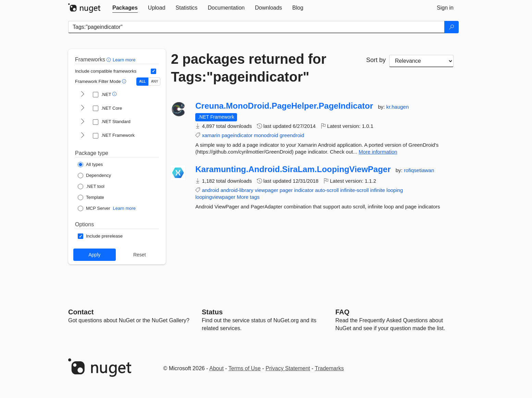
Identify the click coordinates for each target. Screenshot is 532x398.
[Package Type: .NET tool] (91, 186)
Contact (81, 312)
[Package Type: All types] (90, 165)
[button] (109, 59)
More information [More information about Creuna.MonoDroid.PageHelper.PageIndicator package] (378, 152)
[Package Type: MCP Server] (94, 208)
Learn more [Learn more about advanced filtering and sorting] (124, 60)
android (210, 190)
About (216, 368)
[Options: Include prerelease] (100, 236)
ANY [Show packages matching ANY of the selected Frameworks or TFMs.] (155, 81)
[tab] (125, 8)
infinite (378, 190)
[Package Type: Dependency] (94, 176)
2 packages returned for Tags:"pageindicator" (249, 68)
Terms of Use (245, 368)
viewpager (267, 190)
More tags (248, 197)
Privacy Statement (288, 368)
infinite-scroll (354, 190)
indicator (304, 190)
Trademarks (329, 368)
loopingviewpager (215, 197)
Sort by (376, 60)
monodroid (266, 135)
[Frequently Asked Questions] (342, 312)
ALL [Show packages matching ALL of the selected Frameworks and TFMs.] (142, 81)
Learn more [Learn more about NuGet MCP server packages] (124, 208)
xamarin (211, 135)
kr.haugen (397, 107)
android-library (237, 190)
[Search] (451, 27)
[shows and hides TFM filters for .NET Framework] (83, 136)
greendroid (292, 135)
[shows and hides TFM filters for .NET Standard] (83, 122)
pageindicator (237, 135)
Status (212, 312)
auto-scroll (327, 190)
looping (395, 190)
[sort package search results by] (421, 61)
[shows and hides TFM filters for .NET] (83, 95)
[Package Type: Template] (91, 197)
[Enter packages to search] (256, 27)
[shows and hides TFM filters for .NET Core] (83, 108)
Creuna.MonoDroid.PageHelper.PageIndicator (284, 106)
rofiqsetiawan (419, 170)
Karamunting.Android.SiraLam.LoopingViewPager (293, 169)
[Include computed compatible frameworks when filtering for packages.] (153, 71)
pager (286, 190)
